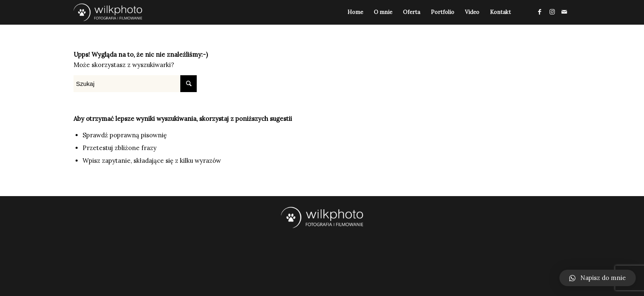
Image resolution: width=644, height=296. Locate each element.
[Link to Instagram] (552, 12)
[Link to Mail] (564, 12)
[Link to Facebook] (540, 12)
